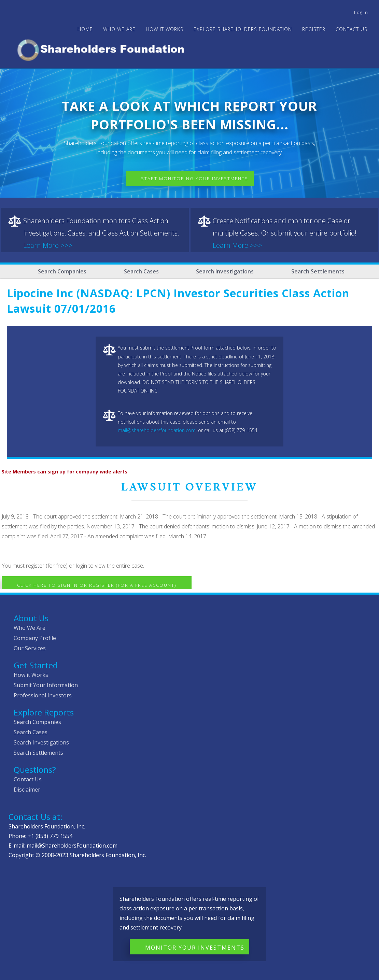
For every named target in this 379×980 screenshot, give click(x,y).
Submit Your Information (46, 685)
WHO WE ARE (119, 29)
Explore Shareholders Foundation (243, 29)
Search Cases (141, 271)
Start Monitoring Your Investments (195, 179)
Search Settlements (318, 271)
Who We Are (30, 628)
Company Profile (35, 638)
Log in (361, 12)
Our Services (30, 648)
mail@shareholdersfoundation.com (157, 430)
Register (314, 29)
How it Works (31, 675)
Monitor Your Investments (195, 948)
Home (85, 29)
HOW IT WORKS (165, 29)
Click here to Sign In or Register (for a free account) (97, 585)
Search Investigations (225, 271)
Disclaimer (27, 790)
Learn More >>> (48, 245)
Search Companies (62, 271)
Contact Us (352, 29)
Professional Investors (43, 695)
